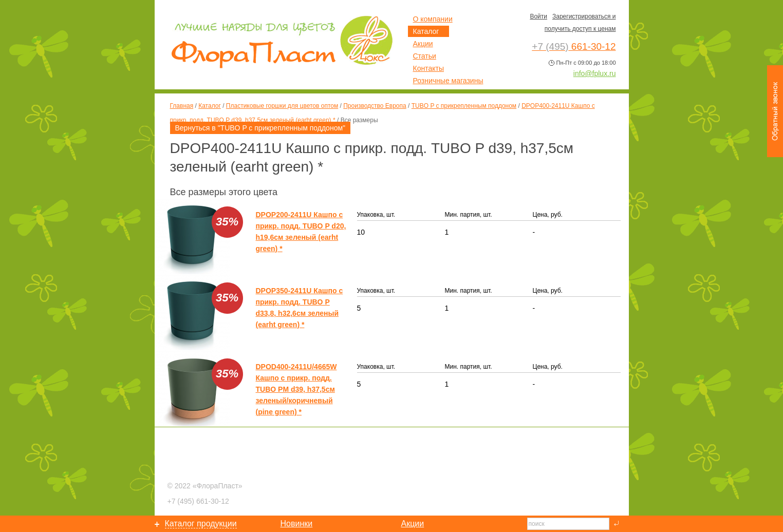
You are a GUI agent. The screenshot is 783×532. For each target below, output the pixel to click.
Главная (182, 106)
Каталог (210, 106)
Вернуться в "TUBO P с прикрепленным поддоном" (260, 128)
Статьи (425, 56)
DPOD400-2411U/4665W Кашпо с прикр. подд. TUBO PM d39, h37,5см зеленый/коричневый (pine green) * (296, 389)
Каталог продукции (201, 524)
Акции (423, 44)
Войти (538, 16)
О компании (433, 19)
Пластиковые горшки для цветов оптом (282, 106)
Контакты (428, 68)
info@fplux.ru (595, 73)
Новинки (297, 524)
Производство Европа (375, 106)
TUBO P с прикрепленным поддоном (464, 106)
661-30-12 (198, 501)
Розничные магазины (448, 81)
